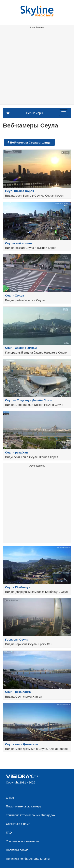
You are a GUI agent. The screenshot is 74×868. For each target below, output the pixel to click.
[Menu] (64, 113)
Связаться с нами (18, 824)
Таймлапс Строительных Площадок (30, 815)
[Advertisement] (37, 67)
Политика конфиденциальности (28, 859)
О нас (10, 798)
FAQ (9, 832)
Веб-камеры (36, 113)
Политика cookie (17, 850)
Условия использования (22, 841)
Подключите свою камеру (23, 806)
